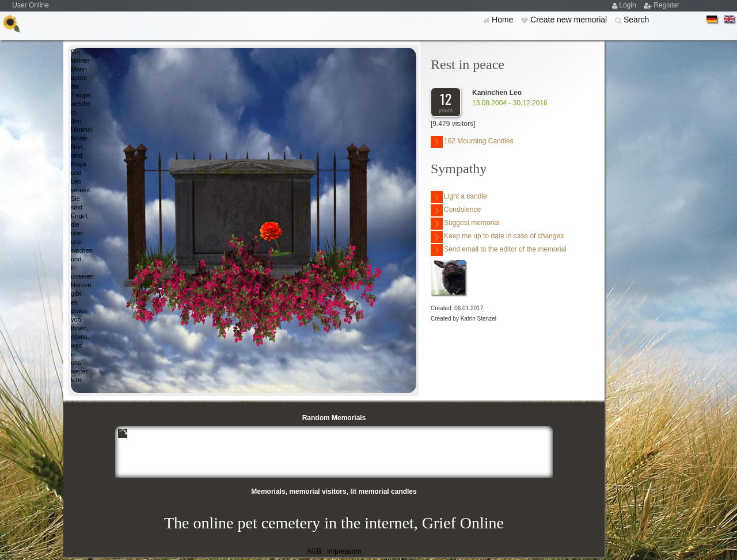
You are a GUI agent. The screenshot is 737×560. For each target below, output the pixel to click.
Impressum (344, 551)
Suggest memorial (465, 224)
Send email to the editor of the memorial (499, 250)
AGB (314, 551)
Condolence (456, 210)
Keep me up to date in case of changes (497, 237)
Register (666, 5)
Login (628, 5)
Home (504, 20)
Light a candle (459, 197)
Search (636, 20)
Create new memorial (570, 20)
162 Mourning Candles (472, 142)
